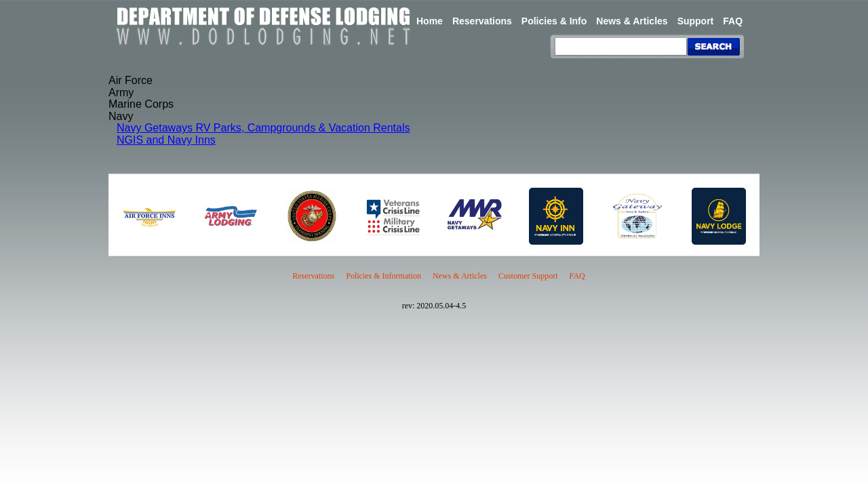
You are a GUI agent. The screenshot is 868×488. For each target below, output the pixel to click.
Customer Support (528, 276)
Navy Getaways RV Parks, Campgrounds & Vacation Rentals (263, 128)
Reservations (482, 21)
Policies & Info (554, 21)
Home (430, 21)
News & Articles (632, 21)
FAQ (733, 21)
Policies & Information (383, 276)
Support (696, 21)
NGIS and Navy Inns (166, 140)
